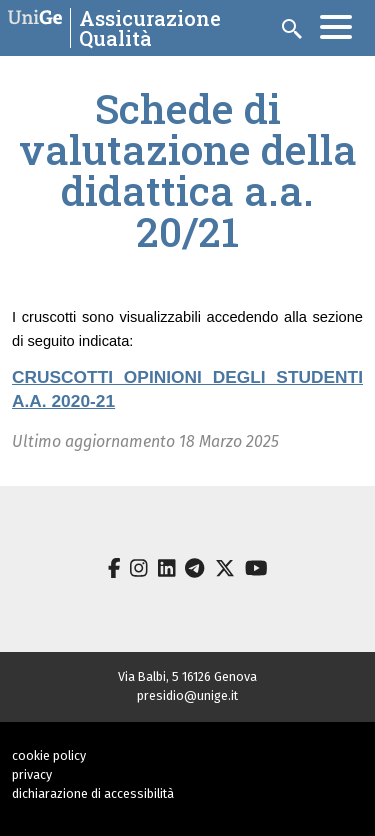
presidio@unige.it (187, 695)
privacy (32, 774)
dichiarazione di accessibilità (93, 793)
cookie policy (49, 755)
